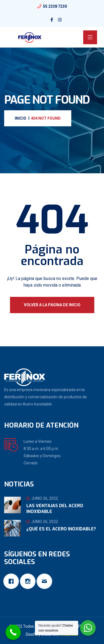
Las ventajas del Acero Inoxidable (55, 509)
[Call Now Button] (13, 632)
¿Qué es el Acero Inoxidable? (61, 529)
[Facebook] (12, 581)
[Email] (46, 581)
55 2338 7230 (55, 6)
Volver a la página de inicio (52, 305)
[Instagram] (29, 581)
